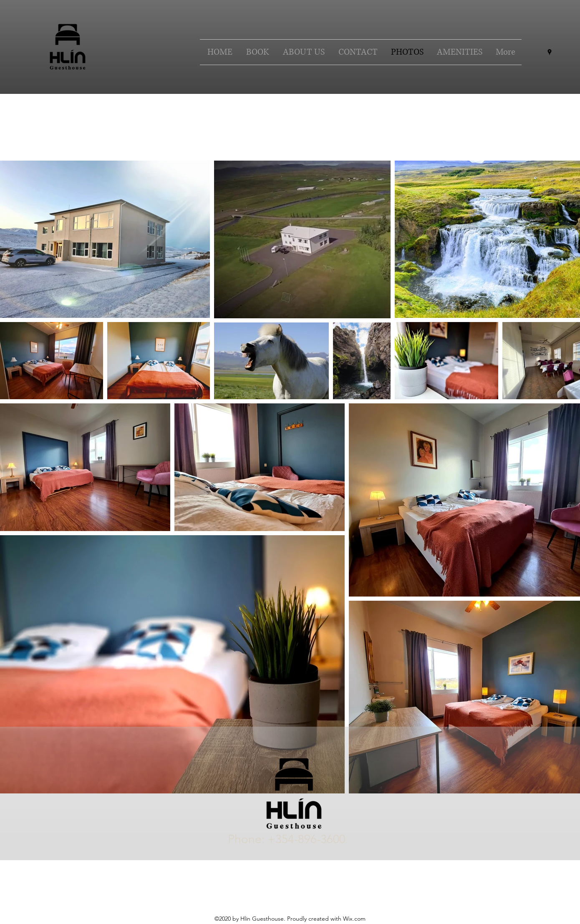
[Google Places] (550, 52)
